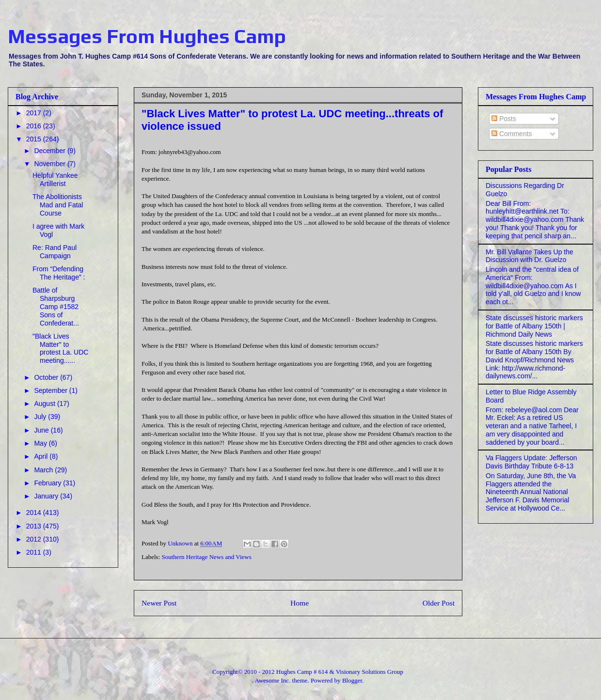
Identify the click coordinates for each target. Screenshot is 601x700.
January (47, 496)
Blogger (352, 680)
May (41, 443)
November (50, 164)
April (42, 456)
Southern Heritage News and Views (207, 557)
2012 (35, 539)
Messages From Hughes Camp (147, 36)
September (51, 390)
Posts (504, 119)
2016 (35, 126)
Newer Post (159, 603)
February (48, 483)
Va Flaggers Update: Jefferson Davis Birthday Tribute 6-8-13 (531, 462)
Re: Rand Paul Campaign (55, 252)
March (44, 470)
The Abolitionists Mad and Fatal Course (58, 205)
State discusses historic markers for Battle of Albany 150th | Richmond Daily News (534, 326)
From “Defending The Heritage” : (59, 273)
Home (300, 603)
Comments (512, 134)
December (50, 151)
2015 (35, 139)
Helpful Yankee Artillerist (55, 179)
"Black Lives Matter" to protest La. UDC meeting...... (60, 348)
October (47, 377)
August (45, 404)
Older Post (439, 603)
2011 (35, 552)
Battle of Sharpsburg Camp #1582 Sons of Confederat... (56, 306)
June (42, 430)
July (41, 417)
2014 (35, 513)
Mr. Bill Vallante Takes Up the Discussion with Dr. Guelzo (530, 256)
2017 (35, 113)
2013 (35, 526)
